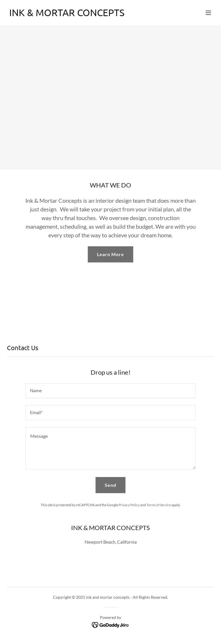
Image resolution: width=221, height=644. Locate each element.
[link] (67, 14)
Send (110, 485)
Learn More (110, 254)
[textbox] (110, 391)
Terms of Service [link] (159, 505)
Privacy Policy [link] (129, 505)
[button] (208, 13)
